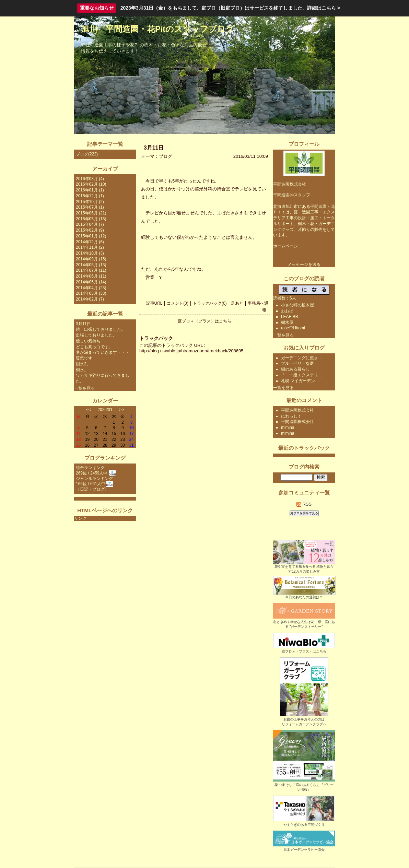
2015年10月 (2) (90, 202)
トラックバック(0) (210, 303)
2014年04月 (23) (91, 288)
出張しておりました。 (96, 335)
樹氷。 (82, 370)
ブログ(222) (87, 154)
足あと (237, 303)
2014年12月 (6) (90, 242)
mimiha (288, 427)
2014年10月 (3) (90, 253)
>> (122, 410)
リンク (80, 518)
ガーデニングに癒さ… (302, 358)
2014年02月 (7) (90, 299)
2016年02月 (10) (91, 184)
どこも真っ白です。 (94, 347)
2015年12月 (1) (90, 196)
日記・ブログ (92, 489)
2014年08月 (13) (91, 265)
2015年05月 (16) (91, 219)
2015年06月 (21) (91, 213)
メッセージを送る (304, 265)
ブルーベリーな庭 (297, 363)
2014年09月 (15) (91, 259)
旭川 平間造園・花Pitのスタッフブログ (157, 29)
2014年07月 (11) (91, 270)
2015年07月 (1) (90, 207)
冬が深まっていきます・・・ (103, 352)
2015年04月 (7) (90, 224)
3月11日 (83, 324)
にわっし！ (291, 416)
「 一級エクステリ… (302, 375)
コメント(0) (178, 303)
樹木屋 (287, 322)
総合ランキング (90, 468)
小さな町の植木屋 (297, 305)
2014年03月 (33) (91, 293)
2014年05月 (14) (91, 282)
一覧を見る (84, 388)
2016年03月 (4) (90, 179)
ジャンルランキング (94, 479)
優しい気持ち (88, 341)
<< (89, 410)
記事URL (154, 303)
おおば (287, 311)
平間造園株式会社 (297, 410)
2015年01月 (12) (91, 236)
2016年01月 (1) (90, 190)
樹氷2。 (83, 364)
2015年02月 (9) (90, 230)
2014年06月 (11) (91, 276)
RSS (304, 504)
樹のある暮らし (295, 369)
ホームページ (285, 246)
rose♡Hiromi (293, 328)
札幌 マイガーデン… (300, 381)
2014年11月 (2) (90, 247)
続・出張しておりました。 (101, 329)
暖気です (84, 358)
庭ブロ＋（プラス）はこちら (204, 321)
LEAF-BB (290, 317)
